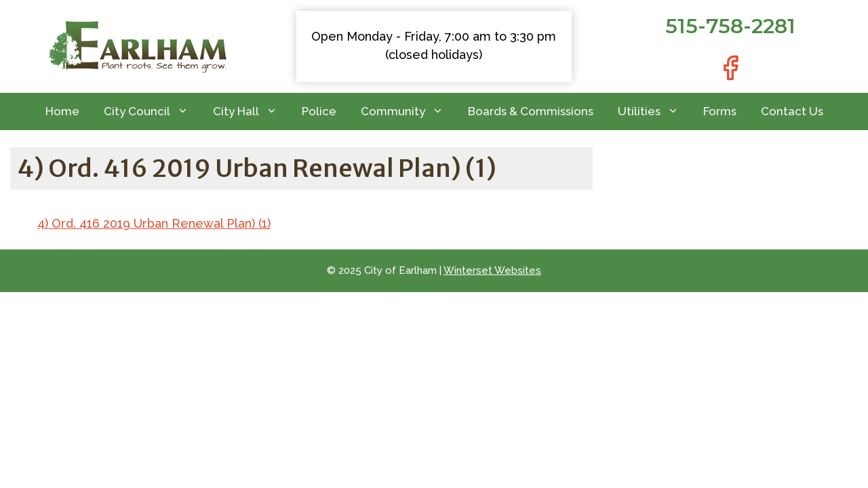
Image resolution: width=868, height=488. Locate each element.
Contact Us (792, 111)
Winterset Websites (492, 270)
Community (408, 111)
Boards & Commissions (531, 111)
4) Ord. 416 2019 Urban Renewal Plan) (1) (154, 223)
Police (319, 111)
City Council (152, 111)
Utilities (654, 111)
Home (62, 111)
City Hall (251, 111)
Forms (720, 111)
